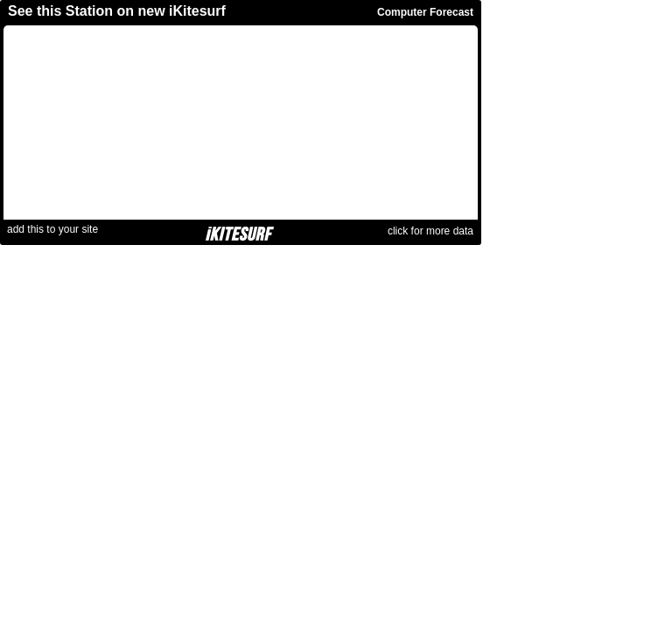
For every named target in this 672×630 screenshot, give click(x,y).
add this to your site (52, 229)
